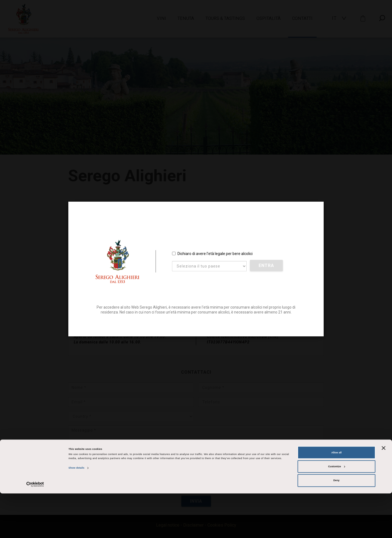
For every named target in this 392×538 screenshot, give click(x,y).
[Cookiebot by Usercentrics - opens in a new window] (35, 529)
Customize (336, 511)
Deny (336, 525)
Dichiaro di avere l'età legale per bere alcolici (212, 254)
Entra (267, 266)
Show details (76, 513)
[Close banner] (384, 493)
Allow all (336, 497)
